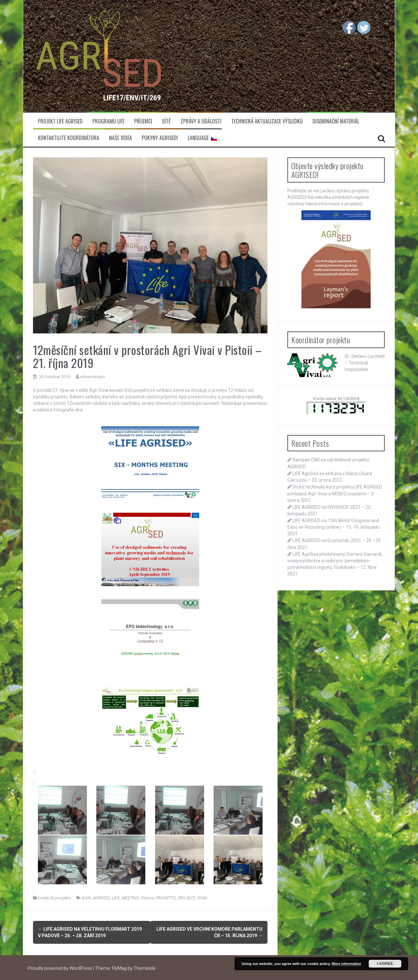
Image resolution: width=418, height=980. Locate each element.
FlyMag (119, 967)
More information (346, 964)
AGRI (86, 898)
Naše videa (121, 138)
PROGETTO (166, 898)
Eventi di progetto (55, 898)
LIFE (116, 898)
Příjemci (143, 121)
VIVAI (202, 898)
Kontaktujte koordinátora (69, 138)
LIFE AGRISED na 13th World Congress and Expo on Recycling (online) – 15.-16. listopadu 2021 (334, 527)
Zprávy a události (201, 121)
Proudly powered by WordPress (60, 967)
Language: (202, 138)
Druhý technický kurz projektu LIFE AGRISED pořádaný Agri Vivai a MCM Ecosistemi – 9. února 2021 (335, 493)
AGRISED (102, 898)
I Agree (385, 964)
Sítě (166, 121)
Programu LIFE (108, 121)
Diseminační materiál (336, 121)
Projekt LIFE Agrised (60, 121)
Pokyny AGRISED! (160, 138)
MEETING (130, 898)
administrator (93, 377)
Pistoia (147, 898)
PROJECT (186, 898)
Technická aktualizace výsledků (267, 121)
